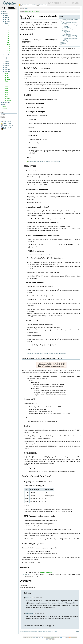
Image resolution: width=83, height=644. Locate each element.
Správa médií (7, 123)
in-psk (6, 94)
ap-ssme (7, 80)
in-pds (6, 90)
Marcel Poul (28, 598)
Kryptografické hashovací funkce (72, 37)
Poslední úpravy (8, 125)
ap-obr (7, 78)
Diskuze (62, 45)
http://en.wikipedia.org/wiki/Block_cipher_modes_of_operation (47, 354)
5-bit (8, 34)
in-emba (7, 84)
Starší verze (43, 5)
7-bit (8, 38)
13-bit (8, 51)
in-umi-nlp (8, 100)
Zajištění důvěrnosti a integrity (71, 25)
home (4, 107)
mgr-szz (5, 109)
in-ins (6, 88)
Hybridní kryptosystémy (68, 41)
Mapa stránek (7, 122)
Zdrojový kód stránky (29, 5)
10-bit (8, 44)
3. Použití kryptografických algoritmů (69, 20)
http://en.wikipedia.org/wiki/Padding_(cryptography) (44, 161)
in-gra (6, 86)
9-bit (8, 42)
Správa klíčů (67, 32)
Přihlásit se (6, 129)
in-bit (6, 82)
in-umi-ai (7, 98)
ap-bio (6, 76)
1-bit (8, 26)
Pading (65, 33)
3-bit (8, 30)
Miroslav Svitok (29, 613)
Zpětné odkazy (7, 127)
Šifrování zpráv (67, 34)
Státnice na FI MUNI (64, 3)
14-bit (8, 53)
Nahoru (78, 631)
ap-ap (6, 73)
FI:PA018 (30, 574)
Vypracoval (63, 44)
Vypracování (64, 21)
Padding (66, 26)
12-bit (8, 49)
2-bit (8, 28)
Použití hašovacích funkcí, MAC (70, 36)
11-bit (8, 47)
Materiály (63, 42)
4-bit (8, 32)
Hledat (3, 117)
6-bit (8, 36)
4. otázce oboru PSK (46, 572)
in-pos (6, 92)
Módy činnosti (67, 28)
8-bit (8, 40)
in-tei (6, 96)
